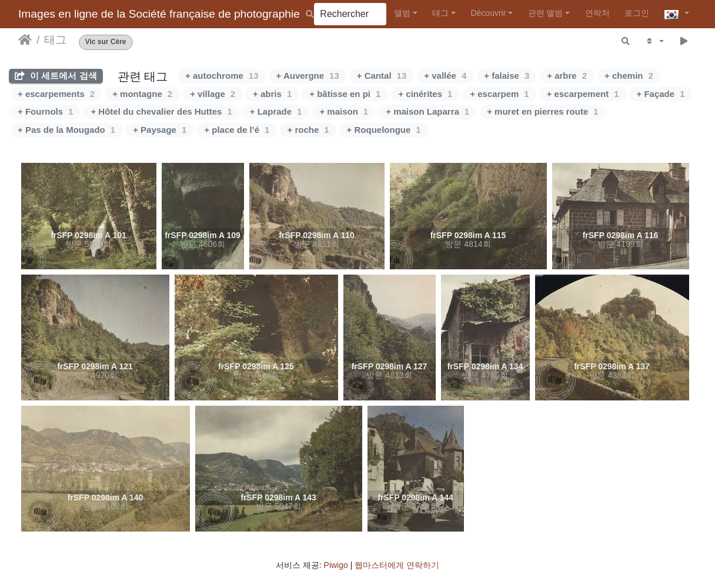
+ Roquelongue (384, 130)
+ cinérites (425, 94)
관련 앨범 (546, 13)
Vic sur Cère (106, 42)
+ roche (308, 130)
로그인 (637, 13)
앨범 (402, 13)
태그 (440, 13)
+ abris (272, 94)
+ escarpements (56, 94)
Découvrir (488, 13)
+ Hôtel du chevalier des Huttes (161, 111)
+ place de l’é (237, 130)
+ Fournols (45, 111)
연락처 (597, 13)
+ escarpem (499, 94)
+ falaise (507, 76)
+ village (213, 94)
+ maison (344, 111)
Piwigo (336, 565)
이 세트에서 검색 (56, 76)
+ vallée (445, 76)
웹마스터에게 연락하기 (397, 565)
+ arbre (567, 76)
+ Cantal (382, 76)
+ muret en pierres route (543, 111)
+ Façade (661, 94)
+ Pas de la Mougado (66, 130)
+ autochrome (222, 76)
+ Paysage (160, 130)
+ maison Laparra (427, 111)
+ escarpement (583, 94)
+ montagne (142, 94)
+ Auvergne (308, 76)
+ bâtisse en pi (345, 94)
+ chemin (629, 76)
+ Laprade (276, 111)
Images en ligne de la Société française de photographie (159, 14)
